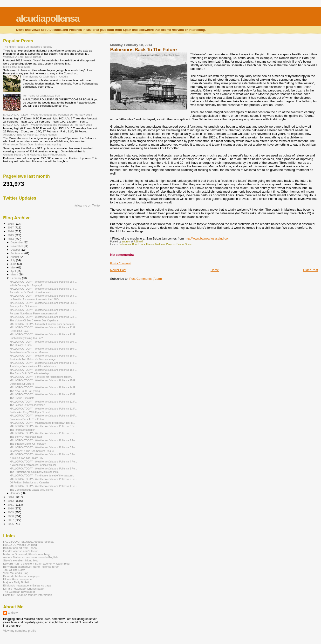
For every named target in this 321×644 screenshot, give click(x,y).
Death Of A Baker (20, 331)
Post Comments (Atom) (146, 279)
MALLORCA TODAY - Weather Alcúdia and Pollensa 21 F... (43, 334)
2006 (11, 524)
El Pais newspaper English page (23, 589)
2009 (11, 512)
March (15, 274)
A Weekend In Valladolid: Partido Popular (33, 465)
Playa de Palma (175, 244)
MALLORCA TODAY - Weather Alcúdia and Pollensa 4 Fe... (43, 462)
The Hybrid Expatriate (22, 398)
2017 (11, 227)
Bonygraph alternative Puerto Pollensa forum (31, 567)
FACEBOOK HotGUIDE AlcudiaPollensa (28, 542)
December (17, 242)
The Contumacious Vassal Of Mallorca (31, 490)
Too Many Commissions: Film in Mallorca (33, 366)
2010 (11, 508)
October (16, 250)
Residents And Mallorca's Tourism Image (33, 359)
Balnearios (125, 244)
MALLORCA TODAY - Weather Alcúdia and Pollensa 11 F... (43, 409)
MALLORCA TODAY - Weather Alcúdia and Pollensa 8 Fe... (43, 433)
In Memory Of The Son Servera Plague (32, 451)
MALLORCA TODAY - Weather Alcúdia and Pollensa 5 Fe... (43, 454)
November (17, 246)
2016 (11, 231)
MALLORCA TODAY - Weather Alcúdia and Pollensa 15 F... (43, 380)
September (18, 253)
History (150, 244)
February (16, 278)
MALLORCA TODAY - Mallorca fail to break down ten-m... (42, 423)
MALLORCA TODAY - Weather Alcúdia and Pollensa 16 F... (43, 370)
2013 (11, 497)
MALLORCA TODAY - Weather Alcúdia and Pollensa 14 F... (43, 387)
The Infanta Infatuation (22, 430)
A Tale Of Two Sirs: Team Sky (26, 458)
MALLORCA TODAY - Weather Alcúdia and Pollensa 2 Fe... (43, 479)
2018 (11, 224)
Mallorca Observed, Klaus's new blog (26, 554)
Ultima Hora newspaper (18, 579)
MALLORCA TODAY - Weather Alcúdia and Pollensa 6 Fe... (43, 447)
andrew (13, 613)
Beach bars (139, 244)
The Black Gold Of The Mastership (29, 373)
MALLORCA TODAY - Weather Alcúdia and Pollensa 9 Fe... (43, 426)
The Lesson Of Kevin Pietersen (27, 405)
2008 (11, 516)
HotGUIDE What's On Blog (20, 545)
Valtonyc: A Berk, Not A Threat (22, 57)
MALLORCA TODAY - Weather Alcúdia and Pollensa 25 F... (43, 303)
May (14, 267)
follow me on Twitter (88, 206)
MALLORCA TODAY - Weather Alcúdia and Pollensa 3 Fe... (43, 468)
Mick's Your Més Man (16, 67)
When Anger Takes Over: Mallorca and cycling (32, 144)
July (13, 260)
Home (215, 270)
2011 (11, 504)
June (14, 264)
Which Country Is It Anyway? (26, 285)
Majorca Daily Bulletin (17, 582)
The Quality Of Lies (21, 345)
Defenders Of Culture (22, 384)
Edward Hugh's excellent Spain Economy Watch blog (36, 563)
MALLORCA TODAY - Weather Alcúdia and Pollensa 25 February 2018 (48, 125)
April (14, 271)
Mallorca (160, 244)
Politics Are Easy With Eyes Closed (30, 412)
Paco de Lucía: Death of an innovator (31, 292)
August (15, 257)
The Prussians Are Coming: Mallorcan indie (34, 472)
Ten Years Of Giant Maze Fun (41, 95)
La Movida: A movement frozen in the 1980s (34, 299)
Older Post (311, 270)
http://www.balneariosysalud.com (208, 238)
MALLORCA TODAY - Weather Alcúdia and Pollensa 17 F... (43, 363)
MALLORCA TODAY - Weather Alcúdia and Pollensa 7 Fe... (43, 440)
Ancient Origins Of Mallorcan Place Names (30, 134)
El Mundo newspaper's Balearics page (27, 585)
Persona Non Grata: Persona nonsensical (33, 313)
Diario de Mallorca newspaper (22, 576)
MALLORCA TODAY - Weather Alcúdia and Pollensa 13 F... (43, 394)
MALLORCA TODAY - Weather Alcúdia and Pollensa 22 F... (43, 327)
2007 (11, 520)
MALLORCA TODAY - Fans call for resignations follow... (41, 377)
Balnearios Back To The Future (27, 419)
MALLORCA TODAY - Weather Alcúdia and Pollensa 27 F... (43, 289)
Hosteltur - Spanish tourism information (28, 595)
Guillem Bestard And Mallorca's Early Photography (35, 154)
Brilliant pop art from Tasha (20, 548)
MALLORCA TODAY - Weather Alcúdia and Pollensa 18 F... (43, 356)
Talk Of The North (14, 570)
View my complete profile (20, 631)
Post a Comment (120, 263)
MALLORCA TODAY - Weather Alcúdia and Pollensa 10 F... (43, 416)
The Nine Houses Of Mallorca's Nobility (28, 47)
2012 (11, 501)
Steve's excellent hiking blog (21, 560)
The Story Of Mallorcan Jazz (26, 437)
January (16, 493)
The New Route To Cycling (25, 391)
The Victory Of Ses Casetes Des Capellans (34, 320)
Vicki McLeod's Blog (16, 573)
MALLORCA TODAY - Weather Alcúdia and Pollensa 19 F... (43, 349)
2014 (11, 239)
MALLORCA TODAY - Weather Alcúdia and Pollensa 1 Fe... (43, 486)
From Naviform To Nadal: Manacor (29, 352)
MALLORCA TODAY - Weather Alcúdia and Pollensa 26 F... (43, 296)
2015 (11, 235)
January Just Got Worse (23, 306)
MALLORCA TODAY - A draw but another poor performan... (43, 324)
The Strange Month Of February (28, 444)
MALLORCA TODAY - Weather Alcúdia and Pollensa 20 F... (43, 342)
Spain (188, 244)
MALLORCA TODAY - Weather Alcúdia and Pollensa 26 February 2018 (48, 114)
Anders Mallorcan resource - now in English (30, 557)
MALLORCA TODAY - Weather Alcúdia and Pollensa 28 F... (43, 282)
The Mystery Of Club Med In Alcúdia (46, 76)
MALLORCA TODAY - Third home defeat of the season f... (42, 475)
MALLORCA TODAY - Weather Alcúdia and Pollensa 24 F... (43, 310)
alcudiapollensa (48, 18)
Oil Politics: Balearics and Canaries (30, 482)
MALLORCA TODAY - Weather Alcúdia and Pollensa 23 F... (43, 317)
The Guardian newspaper (19, 592)
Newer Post (118, 270)
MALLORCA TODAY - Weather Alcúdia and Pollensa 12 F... (43, 402)
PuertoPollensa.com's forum (21, 551)
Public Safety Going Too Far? (26, 338)
